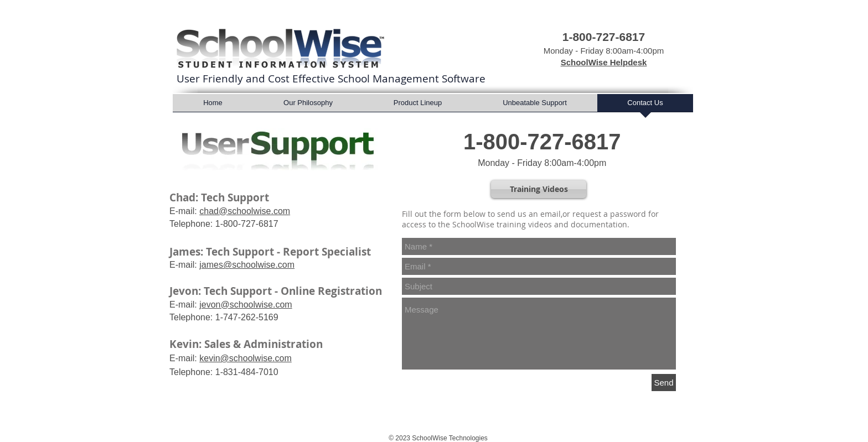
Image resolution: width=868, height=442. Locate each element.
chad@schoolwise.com (245, 211)
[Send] (664, 383)
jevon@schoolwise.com (246, 305)
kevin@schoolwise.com (246, 358)
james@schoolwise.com (247, 265)
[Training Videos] (539, 189)
